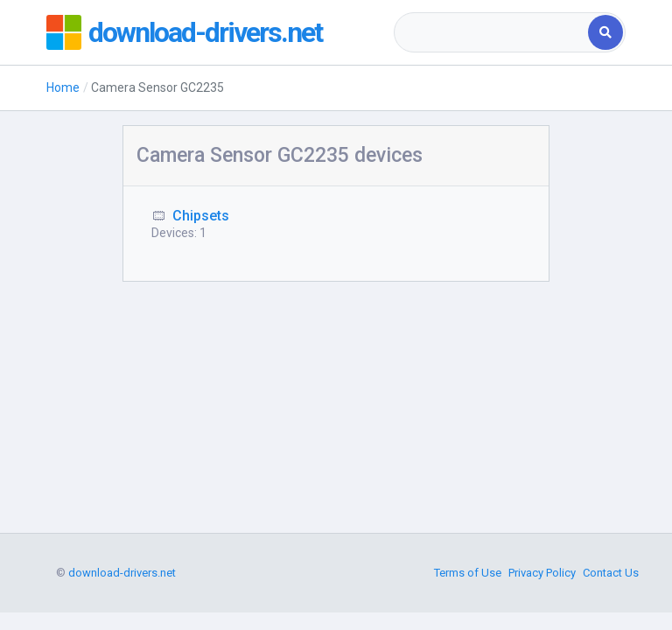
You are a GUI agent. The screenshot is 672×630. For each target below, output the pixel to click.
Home (63, 87)
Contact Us (611, 573)
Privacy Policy (542, 573)
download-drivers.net (205, 32)
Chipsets (201, 216)
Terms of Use (468, 573)
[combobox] (492, 32)
